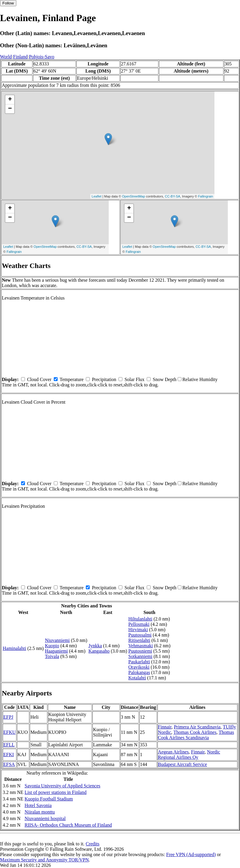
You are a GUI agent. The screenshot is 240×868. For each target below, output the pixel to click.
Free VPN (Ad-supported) (191, 854)
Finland (20, 57)
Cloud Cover (39, 379)
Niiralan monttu (40, 812)
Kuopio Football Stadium (49, 799)
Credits (92, 844)
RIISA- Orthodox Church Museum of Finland (68, 825)
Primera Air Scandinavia (197, 727)
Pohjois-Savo (41, 57)
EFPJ (8, 717)
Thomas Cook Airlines (195, 732)
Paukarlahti (139, 662)
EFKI (9, 755)
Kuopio (52, 646)
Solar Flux (134, 379)
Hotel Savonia (38, 805)
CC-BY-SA (173, 196)
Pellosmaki (139, 624)
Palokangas (139, 672)
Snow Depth (165, 379)
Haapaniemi (56, 651)
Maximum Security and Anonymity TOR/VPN (44, 860)
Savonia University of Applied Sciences (63, 786)
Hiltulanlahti (140, 619)
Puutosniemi (140, 651)
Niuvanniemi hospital (45, 818)
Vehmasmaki (141, 646)
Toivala (52, 656)
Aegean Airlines (173, 752)
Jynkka (95, 646)
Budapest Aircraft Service (183, 764)
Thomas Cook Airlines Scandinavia (196, 735)
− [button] (10, 109)
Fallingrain (206, 196)
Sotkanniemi (140, 656)
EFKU (10, 732)
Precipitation (104, 379)
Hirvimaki (138, 630)
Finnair (165, 727)
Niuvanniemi (57, 640)
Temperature (72, 379)
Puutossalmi (140, 635)
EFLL (9, 745)
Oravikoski (139, 667)
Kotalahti (137, 678)
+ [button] (10, 100)
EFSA (9, 764)
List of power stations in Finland (56, 792)
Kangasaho (99, 651)
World (6, 57)
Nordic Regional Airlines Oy (189, 755)
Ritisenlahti (139, 640)
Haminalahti (14, 648)
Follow (8, 3)
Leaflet (97, 196)
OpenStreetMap (134, 196)
